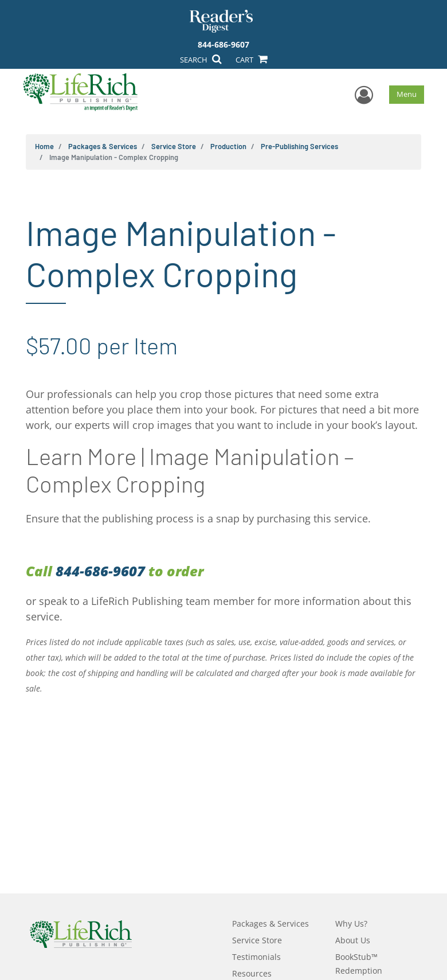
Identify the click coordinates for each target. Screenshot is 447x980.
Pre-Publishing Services (299, 146)
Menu (407, 94)
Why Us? (351, 924)
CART (251, 60)
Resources (252, 973)
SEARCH (200, 60)
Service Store (174, 146)
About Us (353, 940)
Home (44, 146)
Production (228, 146)
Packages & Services (103, 146)
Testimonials (256, 957)
